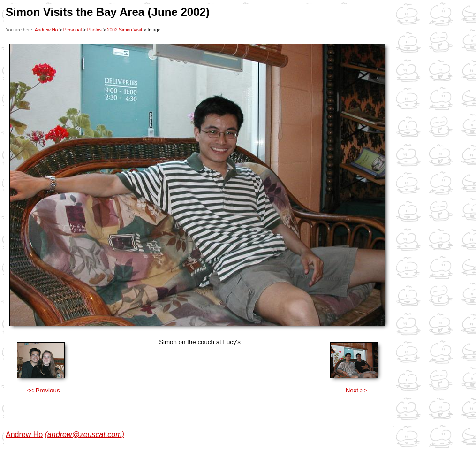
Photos (94, 30)
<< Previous (43, 390)
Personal (72, 30)
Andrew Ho (46, 30)
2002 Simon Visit (125, 30)
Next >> (357, 390)
